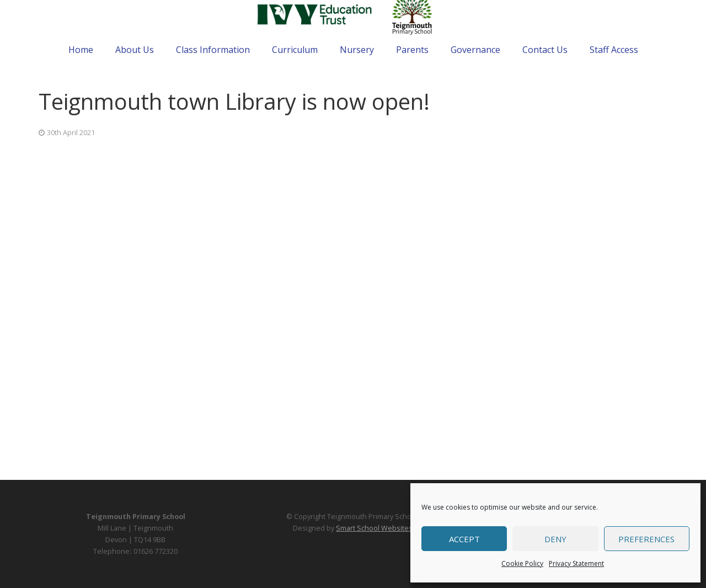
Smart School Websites (374, 528)
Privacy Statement (576, 563)
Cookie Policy (522, 563)
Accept (464, 539)
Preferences (646, 539)
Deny (555, 539)
